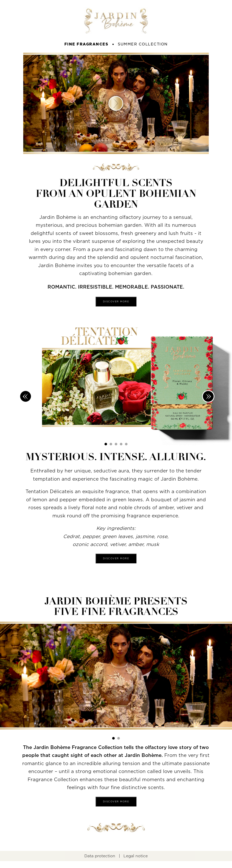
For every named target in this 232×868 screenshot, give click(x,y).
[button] (106, 444)
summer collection (143, 44)
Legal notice (136, 856)
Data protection (100, 856)
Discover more (116, 301)
